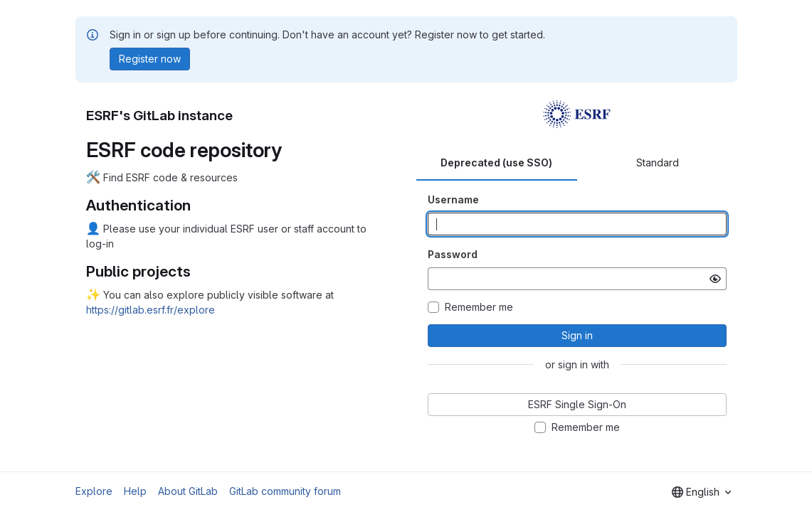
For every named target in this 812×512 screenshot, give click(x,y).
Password (453, 254)
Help (135, 491)
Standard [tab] (658, 162)
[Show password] (715, 279)
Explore (94, 491)
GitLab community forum (285, 491)
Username (453, 199)
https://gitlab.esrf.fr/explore (151, 310)
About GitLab (188, 491)
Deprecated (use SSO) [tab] (496, 162)
